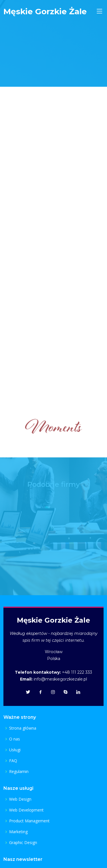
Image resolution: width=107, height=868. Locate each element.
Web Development (26, 810)
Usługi (15, 750)
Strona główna (23, 728)
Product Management (29, 821)
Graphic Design (23, 843)
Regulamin (19, 772)
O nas (15, 739)
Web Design (20, 799)
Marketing (18, 832)
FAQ (13, 761)
